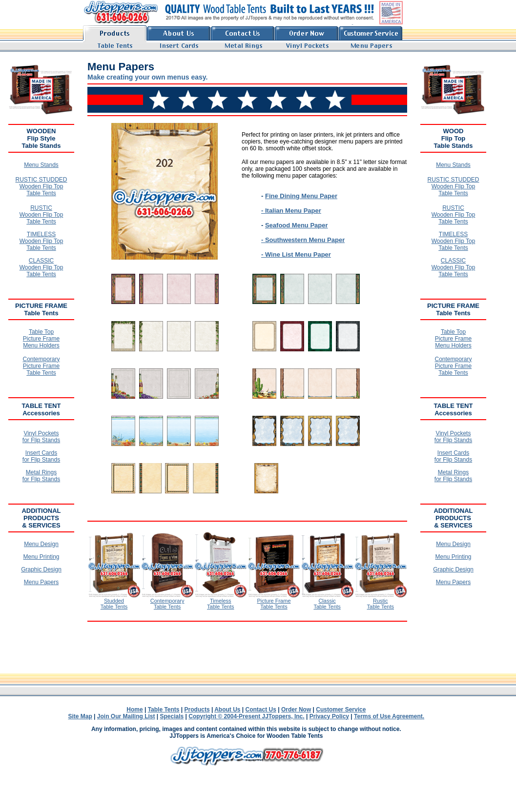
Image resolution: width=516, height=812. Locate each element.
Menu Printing (41, 557)
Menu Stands (41, 165)
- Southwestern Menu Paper (303, 240)
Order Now (296, 710)
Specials (172, 716)
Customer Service (341, 710)
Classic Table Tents (327, 604)
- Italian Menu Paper (291, 211)
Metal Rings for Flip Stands (41, 476)
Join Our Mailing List (126, 716)
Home (134, 710)
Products (197, 710)
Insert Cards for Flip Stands (41, 456)
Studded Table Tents (114, 604)
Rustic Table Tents (381, 604)
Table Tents (164, 710)
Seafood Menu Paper (297, 225)
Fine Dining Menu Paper (301, 196)
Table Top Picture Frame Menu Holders (41, 339)
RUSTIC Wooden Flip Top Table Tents (41, 215)
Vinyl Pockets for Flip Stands (41, 437)
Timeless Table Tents (220, 604)
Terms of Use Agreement (388, 716)
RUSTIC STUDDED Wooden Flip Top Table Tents (41, 186)
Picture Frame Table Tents (274, 604)
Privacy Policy (329, 716)
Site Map (80, 716)
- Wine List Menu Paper (296, 254)
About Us (227, 710)
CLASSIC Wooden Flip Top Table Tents (41, 267)
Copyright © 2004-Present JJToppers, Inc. (246, 716)
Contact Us (261, 710)
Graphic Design (41, 569)
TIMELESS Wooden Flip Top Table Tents (41, 241)
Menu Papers (41, 582)
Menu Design (41, 544)
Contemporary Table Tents (167, 604)
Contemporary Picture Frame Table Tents (41, 366)
